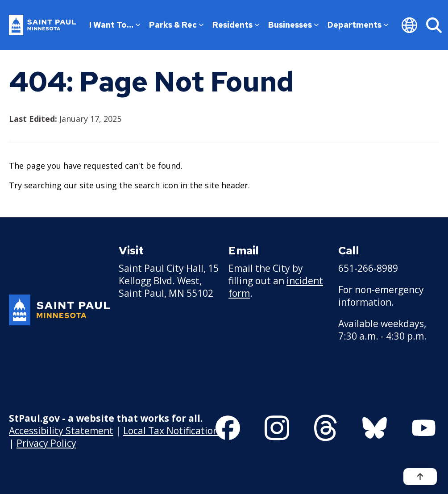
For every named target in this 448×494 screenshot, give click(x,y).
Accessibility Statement (61, 431)
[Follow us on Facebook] (228, 428)
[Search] (434, 25)
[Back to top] (420, 477)
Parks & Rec (176, 25)
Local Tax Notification (171, 431)
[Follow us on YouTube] (424, 428)
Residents (236, 25)
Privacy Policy (46, 443)
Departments (358, 25)
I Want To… (115, 25)
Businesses (293, 25)
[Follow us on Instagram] (277, 428)
